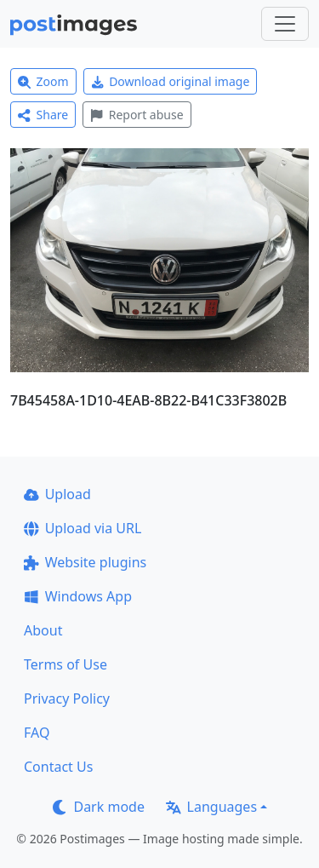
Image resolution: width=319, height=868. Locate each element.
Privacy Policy (67, 698)
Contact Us (58, 767)
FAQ (37, 733)
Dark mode (99, 807)
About (43, 630)
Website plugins (85, 562)
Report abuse (137, 115)
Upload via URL (83, 528)
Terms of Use (66, 664)
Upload (57, 494)
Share (43, 115)
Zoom (43, 81)
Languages (211, 807)
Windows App (78, 596)
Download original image (171, 81)
